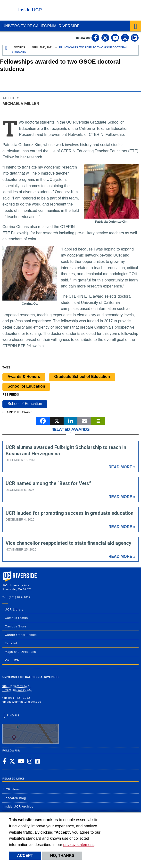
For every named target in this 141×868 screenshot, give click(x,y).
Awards (19, 47)
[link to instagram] (125, 38)
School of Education (26, 386)
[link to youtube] (115, 38)
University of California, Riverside (41, 26)
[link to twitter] (105, 38)
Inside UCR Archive (18, 807)
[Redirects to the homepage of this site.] (6, 50)
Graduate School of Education (82, 377)
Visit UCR (12, 660)
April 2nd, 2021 (42, 47)
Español (11, 643)
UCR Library (14, 610)
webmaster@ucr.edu (27, 702)
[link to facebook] (95, 38)
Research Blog (15, 798)
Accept (25, 856)
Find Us (31, 729)
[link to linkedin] (135, 38)
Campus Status (16, 618)
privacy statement (79, 845)
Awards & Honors (24, 377)
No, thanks (62, 856)
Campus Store (16, 626)
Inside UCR (30, 10)
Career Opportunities (21, 635)
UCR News (12, 789)
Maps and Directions (20, 652)
